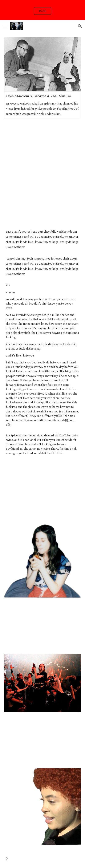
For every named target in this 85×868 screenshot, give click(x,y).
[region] (42, 10)
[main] (42, 344)
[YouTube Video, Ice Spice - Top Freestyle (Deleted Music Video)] (42, 200)
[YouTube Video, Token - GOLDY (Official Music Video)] (42, 740)
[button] (5, 26)
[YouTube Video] (42, 488)
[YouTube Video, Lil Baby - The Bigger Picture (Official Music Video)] (42, 146)
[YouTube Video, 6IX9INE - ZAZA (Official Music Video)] (42, 626)
